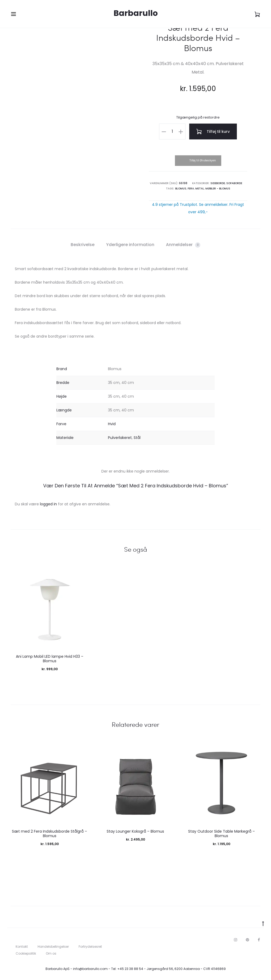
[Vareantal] (172, 131)
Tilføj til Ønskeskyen (203, 160)
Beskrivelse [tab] (83, 245)
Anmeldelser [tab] (183, 245)
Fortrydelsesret (90, 947)
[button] (164, 131)
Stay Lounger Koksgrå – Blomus (135, 831)
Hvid (112, 424)
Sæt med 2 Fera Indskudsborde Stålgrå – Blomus (49, 834)
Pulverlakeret (120, 438)
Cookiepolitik (26, 953)
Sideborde (218, 183)
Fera (191, 189)
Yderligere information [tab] (130, 245)
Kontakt (22, 947)
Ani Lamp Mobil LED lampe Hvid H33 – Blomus (50, 659)
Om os (51, 953)
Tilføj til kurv (213, 131)
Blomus (181, 189)
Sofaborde (234, 183)
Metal (200, 189)
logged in (48, 504)
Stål (137, 438)
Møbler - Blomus (218, 189)
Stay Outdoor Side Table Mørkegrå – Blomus (222, 834)
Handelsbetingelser (53, 947)
